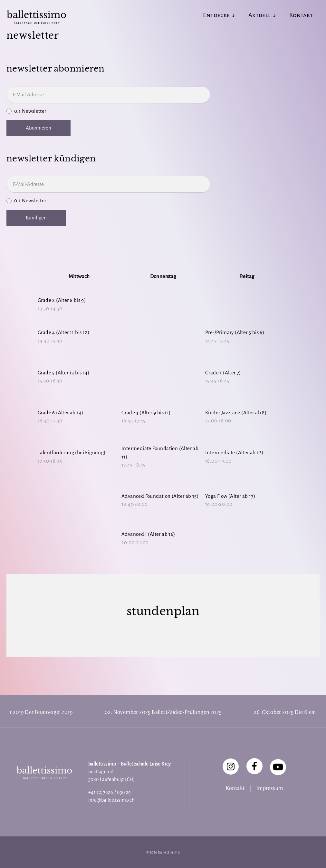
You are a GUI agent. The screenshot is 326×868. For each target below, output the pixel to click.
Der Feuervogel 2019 (49, 712)
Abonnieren (38, 128)
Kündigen (36, 218)
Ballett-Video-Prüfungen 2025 (187, 712)
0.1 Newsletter (163, 111)
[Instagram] (231, 767)
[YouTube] (278, 767)
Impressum (270, 788)
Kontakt (235, 788)
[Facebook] (254, 766)
